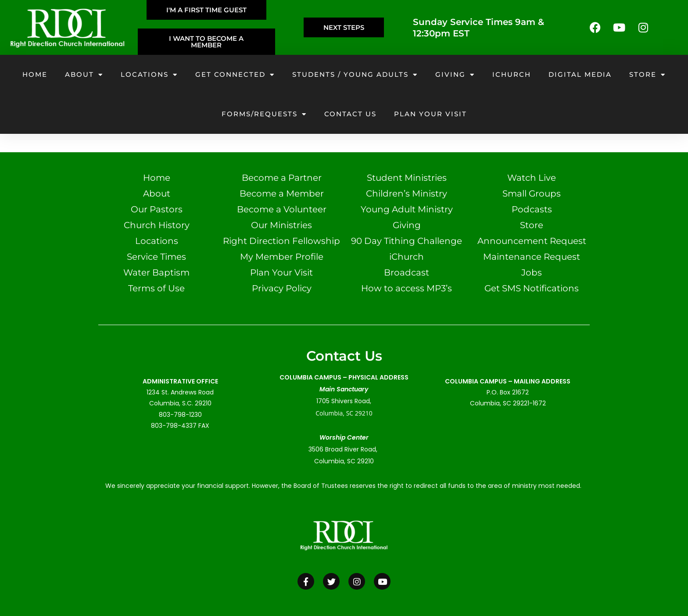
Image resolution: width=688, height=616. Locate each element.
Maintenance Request (532, 257)
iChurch (512, 74)
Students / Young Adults (355, 75)
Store (647, 75)
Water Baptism (156, 272)
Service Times (156, 257)
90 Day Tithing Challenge (407, 241)
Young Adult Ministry (407, 209)
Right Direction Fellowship (281, 241)
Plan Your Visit (281, 272)
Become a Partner (282, 178)
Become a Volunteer (282, 209)
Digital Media (580, 74)
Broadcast (407, 272)
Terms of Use (156, 288)
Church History (157, 225)
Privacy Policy (282, 288)
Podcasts (532, 209)
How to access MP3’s (407, 288)
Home (35, 74)
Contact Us (350, 114)
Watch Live (532, 178)
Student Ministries (407, 178)
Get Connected (235, 75)
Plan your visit (430, 114)
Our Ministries (281, 225)
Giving (455, 75)
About (84, 75)
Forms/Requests (264, 114)
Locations (149, 75)
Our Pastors (157, 209)
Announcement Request (532, 241)
